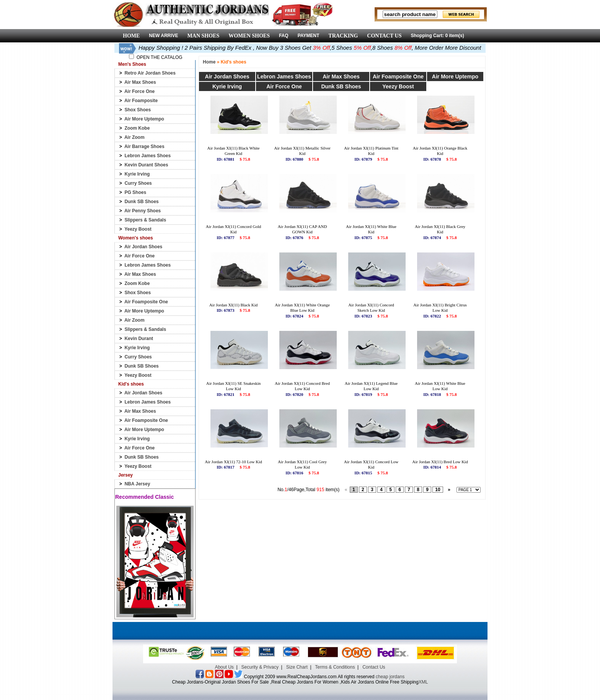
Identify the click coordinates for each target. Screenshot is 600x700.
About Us (224, 667)
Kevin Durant (139, 339)
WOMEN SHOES (249, 36)
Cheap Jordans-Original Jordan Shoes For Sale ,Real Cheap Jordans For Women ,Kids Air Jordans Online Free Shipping (295, 682)
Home (209, 62)
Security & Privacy (260, 667)
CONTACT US (384, 36)
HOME (131, 36)
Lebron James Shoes (148, 156)
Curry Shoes (138, 183)
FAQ (284, 36)
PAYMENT (309, 36)
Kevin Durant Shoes (146, 165)
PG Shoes (135, 192)
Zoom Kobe (137, 128)
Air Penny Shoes (143, 211)
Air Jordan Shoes (143, 247)
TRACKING (343, 36)
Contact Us (374, 667)
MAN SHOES (204, 36)
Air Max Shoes (140, 82)
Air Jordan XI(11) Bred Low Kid (440, 462)
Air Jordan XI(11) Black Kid (234, 305)
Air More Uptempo (144, 119)
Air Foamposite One (146, 302)
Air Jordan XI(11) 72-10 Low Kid (233, 462)
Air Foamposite (141, 101)
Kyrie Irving (137, 174)
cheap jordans (390, 677)
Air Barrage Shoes (144, 147)
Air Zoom (135, 137)
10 (438, 490)
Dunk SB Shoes (141, 202)
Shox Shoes (138, 110)
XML (423, 682)
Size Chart (297, 667)
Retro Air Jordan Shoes (150, 73)
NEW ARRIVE (163, 36)
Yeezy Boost (138, 229)
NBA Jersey (137, 484)
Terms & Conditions (335, 667)
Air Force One (139, 91)
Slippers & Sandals (145, 220)
